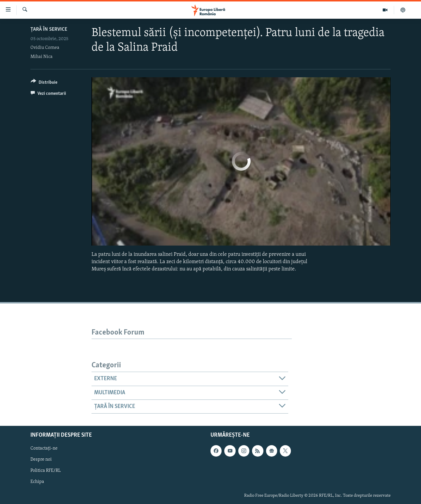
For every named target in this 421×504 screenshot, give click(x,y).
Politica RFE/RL (46, 471)
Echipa (37, 482)
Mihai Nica (42, 57)
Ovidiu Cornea (45, 48)
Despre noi (41, 460)
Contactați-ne (44, 449)
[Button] (44, 83)
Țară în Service (49, 29)
